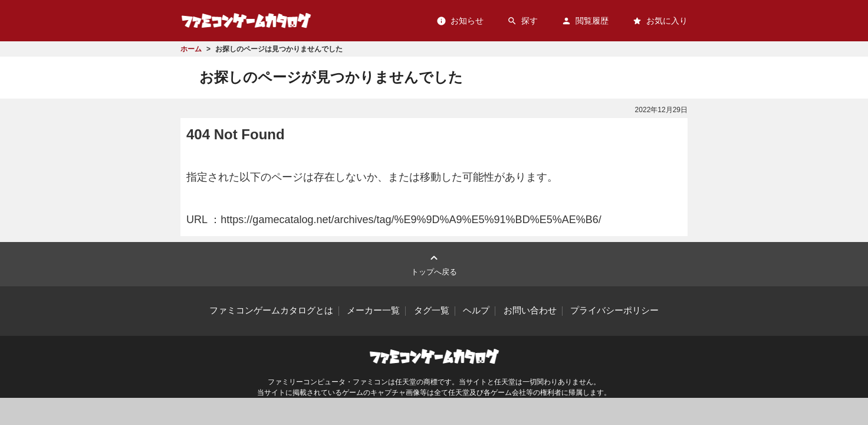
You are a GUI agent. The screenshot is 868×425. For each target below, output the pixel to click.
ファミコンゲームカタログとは (271, 310)
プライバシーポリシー (614, 310)
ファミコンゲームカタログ (246, 20)
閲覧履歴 (585, 21)
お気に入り (660, 21)
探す (522, 21)
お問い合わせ (530, 310)
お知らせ (460, 21)
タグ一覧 (432, 310)
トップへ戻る (434, 264)
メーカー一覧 (373, 310)
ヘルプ (476, 310)
